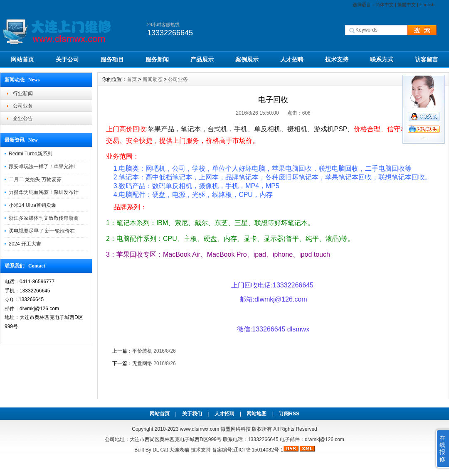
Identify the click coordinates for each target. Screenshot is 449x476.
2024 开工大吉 (25, 244)
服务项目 (112, 59)
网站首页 (22, 59)
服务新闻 (157, 59)
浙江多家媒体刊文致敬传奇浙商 (44, 218)
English (427, 5)
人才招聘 (292, 59)
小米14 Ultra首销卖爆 (32, 205)
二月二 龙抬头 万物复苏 (35, 179)
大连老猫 (179, 450)
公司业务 (23, 106)
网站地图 (257, 414)
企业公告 (23, 118)
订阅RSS (289, 414)
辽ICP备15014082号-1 (258, 450)
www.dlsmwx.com (200, 429)
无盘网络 (142, 363)
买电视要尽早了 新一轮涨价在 (42, 231)
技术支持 (337, 59)
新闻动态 (153, 79)
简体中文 (385, 5)
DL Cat (160, 450)
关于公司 (67, 59)
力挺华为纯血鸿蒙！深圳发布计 (44, 192)
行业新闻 (23, 93)
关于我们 (192, 414)
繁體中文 (407, 5)
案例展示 (247, 59)
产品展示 (202, 59)
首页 (132, 79)
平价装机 (142, 351)
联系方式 (382, 59)
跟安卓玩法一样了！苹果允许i (42, 167)
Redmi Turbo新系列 (31, 154)
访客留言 (427, 59)
